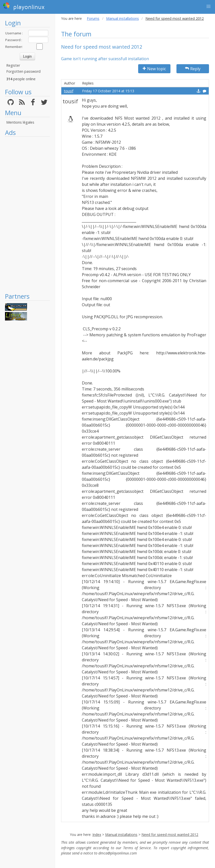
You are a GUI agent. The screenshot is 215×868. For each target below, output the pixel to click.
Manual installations (123, 18)
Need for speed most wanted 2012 (170, 835)
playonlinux (24, 6)
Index (97, 835)
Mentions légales (20, 122)
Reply (193, 69)
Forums (93, 18)
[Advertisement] (27, 214)
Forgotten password (23, 71)
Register (13, 65)
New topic (154, 69)
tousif (69, 91)
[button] (208, 7)
